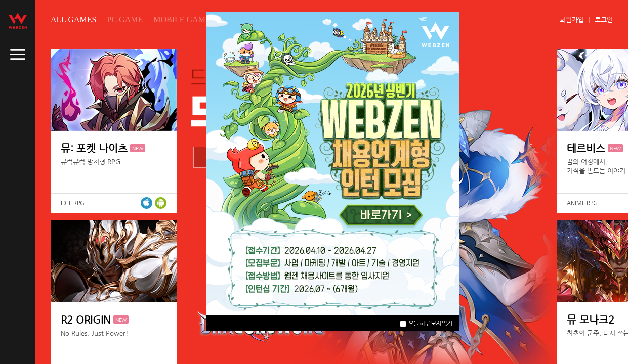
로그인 (604, 19)
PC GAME (125, 19)
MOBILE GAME (182, 19)
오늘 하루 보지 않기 (426, 323)
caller (18, 55)
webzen (18, 21)
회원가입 (572, 19)
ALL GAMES (74, 19)
